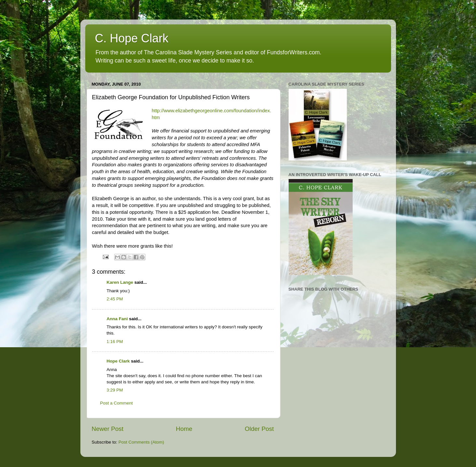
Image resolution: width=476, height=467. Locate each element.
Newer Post (108, 429)
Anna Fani (117, 319)
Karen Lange (120, 282)
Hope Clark (118, 361)
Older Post (259, 429)
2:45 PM (115, 299)
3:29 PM (115, 390)
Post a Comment (117, 403)
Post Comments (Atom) (141, 442)
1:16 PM (115, 342)
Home (184, 429)
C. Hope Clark (132, 38)
